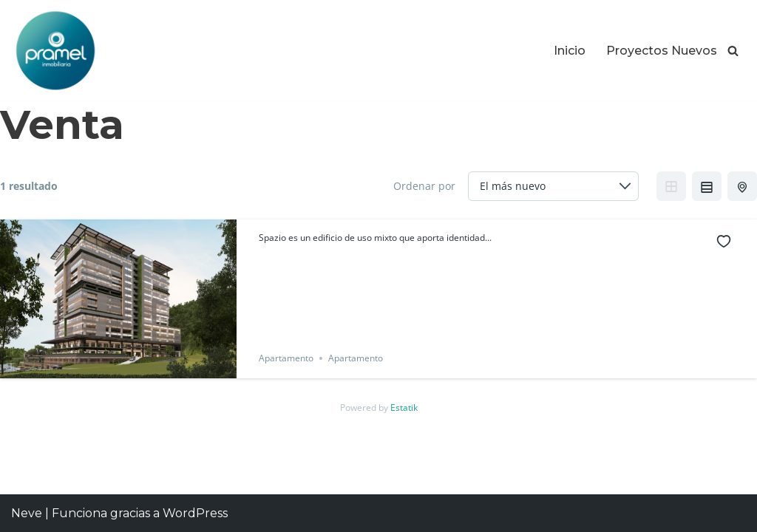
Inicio (570, 51)
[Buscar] (733, 51)
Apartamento (286, 358)
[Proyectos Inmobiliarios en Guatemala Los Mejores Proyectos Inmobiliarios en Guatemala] (55, 50)
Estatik (404, 407)
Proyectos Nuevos (662, 51)
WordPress (195, 513)
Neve (27, 513)
